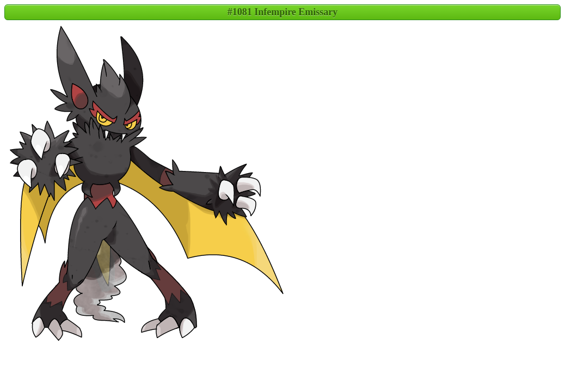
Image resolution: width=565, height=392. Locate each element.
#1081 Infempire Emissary (283, 12)
